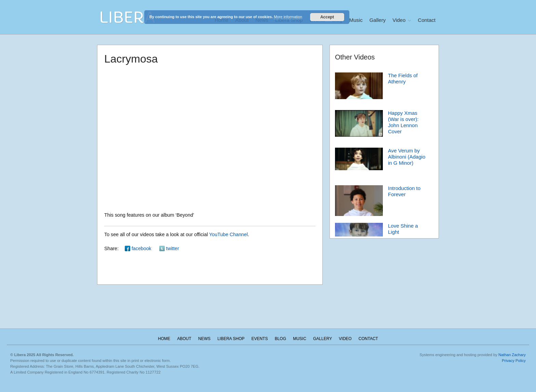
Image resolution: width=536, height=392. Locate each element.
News (204, 339)
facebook (142, 248)
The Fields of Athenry (403, 78)
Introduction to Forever (404, 191)
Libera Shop (231, 339)
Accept (327, 17)
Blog (280, 339)
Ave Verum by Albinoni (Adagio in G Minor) (407, 157)
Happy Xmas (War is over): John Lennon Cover (403, 122)
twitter (173, 248)
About (184, 339)
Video (399, 20)
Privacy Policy (514, 361)
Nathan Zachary (512, 355)
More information (288, 17)
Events (259, 339)
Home (164, 339)
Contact (427, 20)
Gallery (378, 20)
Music (356, 20)
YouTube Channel (229, 234)
